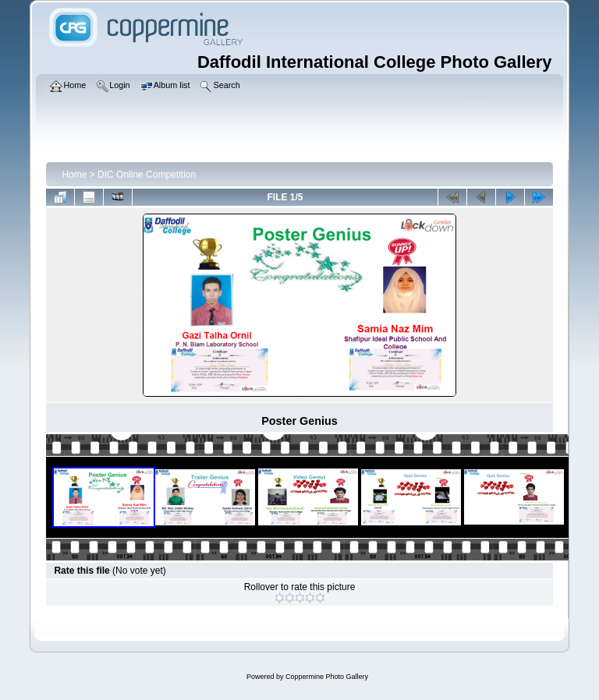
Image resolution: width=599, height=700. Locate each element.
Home (74, 175)
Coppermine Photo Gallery (327, 677)
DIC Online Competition (147, 175)
